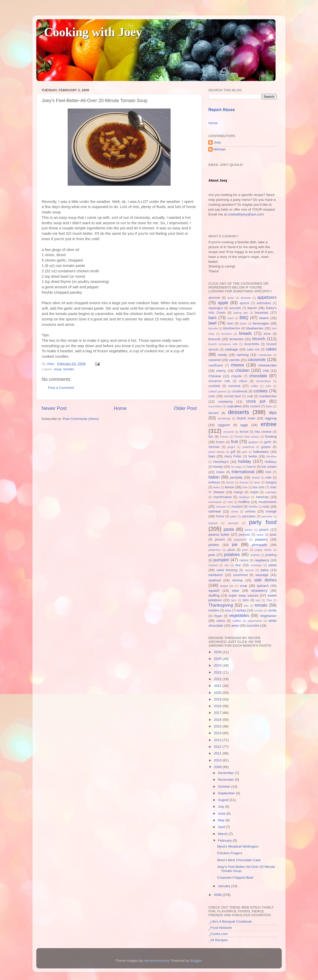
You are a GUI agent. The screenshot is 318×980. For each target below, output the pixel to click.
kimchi (230, 482)
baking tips (241, 313)
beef (213, 323)
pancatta (267, 516)
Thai (269, 600)
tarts (246, 600)
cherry (221, 371)
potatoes (232, 554)
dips (273, 412)
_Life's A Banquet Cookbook (230, 921)
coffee (254, 386)
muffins (244, 502)
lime (245, 487)
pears (260, 535)
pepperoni (240, 540)
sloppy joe (227, 586)
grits (244, 452)
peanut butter (219, 534)
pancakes (249, 516)
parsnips (233, 523)
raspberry (262, 560)
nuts (266, 506)
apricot (244, 303)
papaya (213, 523)
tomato (69, 369)
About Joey (218, 180)
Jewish (256, 478)
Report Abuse (222, 110)
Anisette (246, 298)
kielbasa (214, 482)
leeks (217, 487)
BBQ (244, 318)
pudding (271, 555)
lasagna (271, 482)
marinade (271, 492)
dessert (214, 413)
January (225, 886)
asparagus (216, 308)
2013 (218, 740)
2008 (218, 895)
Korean (244, 482)
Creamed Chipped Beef (235, 878)
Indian (220, 472)
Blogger (196, 961)
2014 (218, 733)
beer (230, 323)
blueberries (255, 328)
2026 (218, 652)
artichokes (264, 303)
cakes (271, 349)
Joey (217, 142)
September (227, 793)
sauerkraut (240, 575)
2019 (218, 699)
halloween (261, 452)
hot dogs (236, 467)
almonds (214, 298)
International (243, 472)
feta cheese (263, 432)
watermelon (255, 621)
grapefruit (248, 447)
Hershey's (221, 462)
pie (235, 544)
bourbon (227, 334)
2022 (218, 679)
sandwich (216, 575)
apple (223, 303)
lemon (229, 487)
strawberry (259, 591)
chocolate (258, 376)
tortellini (214, 610)
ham (212, 456)
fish (211, 437)
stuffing (214, 595)
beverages (261, 323)
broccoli (214, 339)
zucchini (253, 626)
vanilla (272, 610)
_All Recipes (218, 940)
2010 (218, 760)
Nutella (253, 507)
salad (272, 565)
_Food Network (220, 928)
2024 (218, 665)
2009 (218, 767)
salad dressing (227, 570)
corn (212, 396)
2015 (218, 726)
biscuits (213, 328)
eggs (244, 425)
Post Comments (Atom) (81, 419)
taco (234, 600)
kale (269, 478)
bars (213, 318)
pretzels (255, 555)
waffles (237, 621)
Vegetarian (268, 616)
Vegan (218, 616)
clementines (263, 381)
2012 (218, 747)
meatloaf (244, 497)
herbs (253, 456)
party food (263, 522)
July (222, 807)
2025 (218, 659)
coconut (234, 386)
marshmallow (223, 497)
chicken (242, 370)
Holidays (271, 462)
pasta (229, 529)
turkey (241, 610)
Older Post (185, 408)
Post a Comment (61, 388)
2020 (218, 693)
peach (264, 530)
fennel (244, 432)
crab (250, 396)
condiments (240, 391)
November (226, 780)
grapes (266, 447)
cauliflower (216, 365)
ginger (231, 447)
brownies (236, 339)
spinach (263, 586)
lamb (257, 482)
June (222, 813)
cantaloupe (265, 355)
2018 (218, 706)
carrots (234, 360)
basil (230, 318)
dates (269, 406)
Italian (214, 477)
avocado (235, 308)
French (224, 437)
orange (271, 511)
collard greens (217, 391)
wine (235, 626)
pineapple (259, 545)
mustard (237, 507)
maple (254, 492)
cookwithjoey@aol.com (245, 214)
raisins (244, 560)
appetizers (267, 297)
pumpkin (221, 560)
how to (251, 467)
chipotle (236, 376)
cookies (261, 391)
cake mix (253, 349)
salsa (264, 570)
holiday (245, 461)
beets (243, 323)
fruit (235, 442)
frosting (271, 437)
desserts (238, 412)
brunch (259, 339)
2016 (218, 720)
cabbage (232, 349)
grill (233, 452)
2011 (218, 753)
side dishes (265, 580)
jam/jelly (236, 477)
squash (214, 591)
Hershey (271, 456)
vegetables (239, 615)
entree (269, 424)
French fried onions (247, 437)
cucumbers (215, 406)
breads (245, 333)
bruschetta (252, 344)
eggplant (224, 425)
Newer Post (54, 408)
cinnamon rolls (219, 381)
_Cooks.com (218, 934)
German (214, 447)
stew (235, 591)
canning (242, 355)
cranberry (226, 402)
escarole (229, 432)
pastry (249, 530)
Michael (220, 149)
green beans (216, 452)
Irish (268, 472)
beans (264, 318)
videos (221, 621)
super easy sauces (243, 595)
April (222, 827)
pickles (214, 545)
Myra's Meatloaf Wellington (238, 846)
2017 (218, 713)
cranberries (268, 396)
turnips (258, 610)
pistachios (215, 550)
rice (238, 565)
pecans (220, 540)
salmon (249, 570)
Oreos (220, 516)
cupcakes (234, 406)
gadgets (253, 442)
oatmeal (215, 511)
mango (238, 492)
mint (230, 502)
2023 (218, 672)
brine (267, 334)
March (223, 834)
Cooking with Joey (93, 32)
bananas (262, 313)
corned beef (232, 396)
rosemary (256, 565)
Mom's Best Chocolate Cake (239, 860)
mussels (221, 507)
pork (212, 555)
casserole (257, 359)
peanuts (244, 535)
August (224, 800)
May (222, 820)
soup (58, 369)
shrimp (238, 580)
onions (250, 511)
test (258, 600)
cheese (237, 365)
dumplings (224, 418)
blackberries (232, 328)
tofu (246, 606)
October (225, 786)
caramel (215, 360)
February (225, 840)
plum (245, 550)
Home (120, 408)
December (226, 773)
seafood (215, 580)
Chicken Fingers (230, 853)
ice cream (269, 467)
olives (235, 511)
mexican (262, 497)
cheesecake (267, 365)
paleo (234, 516)
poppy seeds (263, 550)
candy (222, 355)
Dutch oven (246, 418)
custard (255, 406)
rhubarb (213, 565)
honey (218, 467)
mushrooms (268, 502)
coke (268, 386)
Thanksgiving (221, 605)
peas (273, 535)
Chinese (215, 376)
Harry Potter (233, 456)
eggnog (271, 418)
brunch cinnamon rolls (223, 344)
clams (243, 381)
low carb (258, 487)
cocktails (214, 386)
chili (266, 371)
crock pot (256, 401)
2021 (218, 686)
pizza (231, 550)
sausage (262, 575)
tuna (228, 610)
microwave (215, 502)
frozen (220, 442)
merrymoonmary (156, 961)
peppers (261, 539)
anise (231, 298)
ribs (227, 565)
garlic (268, 442)
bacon (252, 308)
